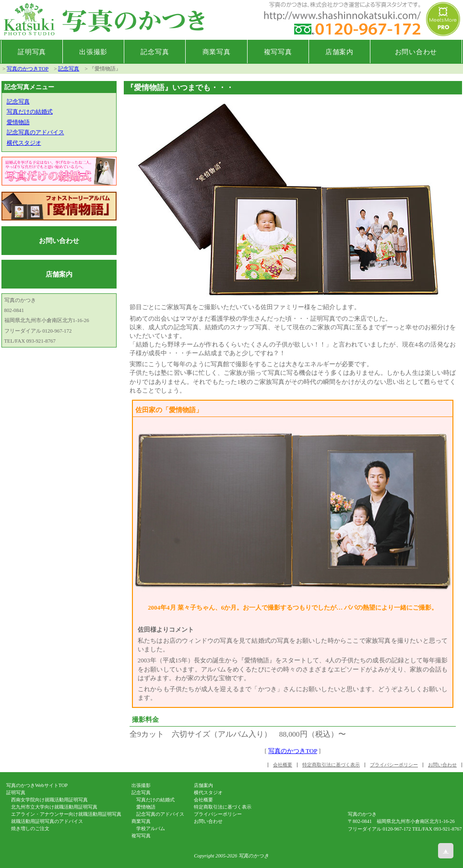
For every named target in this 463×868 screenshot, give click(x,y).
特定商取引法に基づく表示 (331, 765)
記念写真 (155, 52)
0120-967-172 (397, 829)
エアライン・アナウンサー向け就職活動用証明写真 (66, 814)
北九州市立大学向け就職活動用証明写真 (54, 807)
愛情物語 (18, 122)
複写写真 (278, 52)
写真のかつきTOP (28, 69)
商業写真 (217, 52)
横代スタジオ (24, 143)
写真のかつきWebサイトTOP (37, 785)
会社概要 (283, 765)
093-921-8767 (448, 829)
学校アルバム (151, 828)
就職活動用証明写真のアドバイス (47, 821)
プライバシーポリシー (394, 765)
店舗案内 (339, 52)
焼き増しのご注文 (30, 828)
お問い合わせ (416, 52)
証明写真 (32, 52)
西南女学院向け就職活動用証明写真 (49, 800)
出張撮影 (93, 52)
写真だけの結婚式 (30, 112)
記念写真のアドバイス (36, 132)
